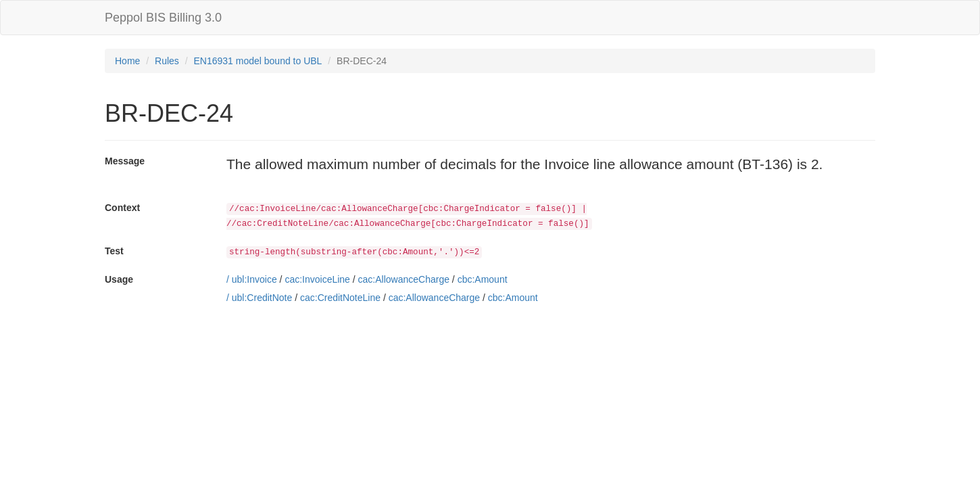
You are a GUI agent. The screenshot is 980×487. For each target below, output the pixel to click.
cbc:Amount (483, 279)
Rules (167, 61)
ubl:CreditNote (262, 298)
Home (127, 61)
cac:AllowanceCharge (404, 279)
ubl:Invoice (254, 279)
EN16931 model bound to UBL (258, 61)
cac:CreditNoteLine (340, 298)
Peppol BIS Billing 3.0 (163, 18)
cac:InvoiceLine (317, 279)
